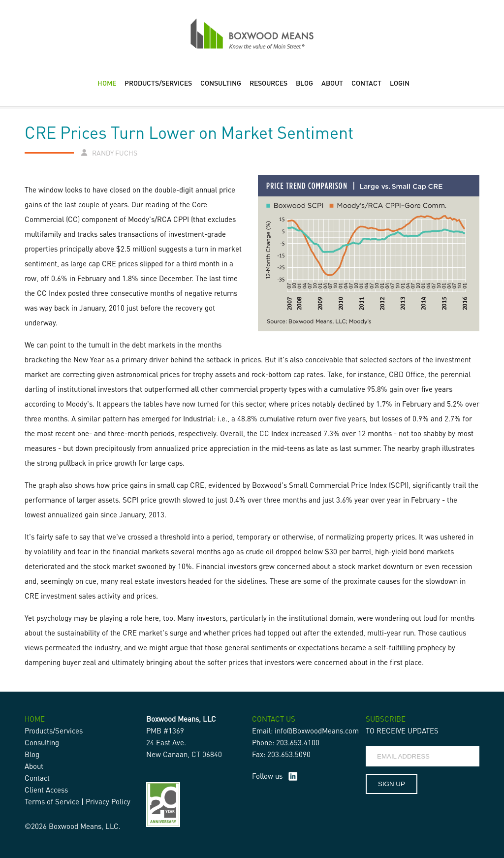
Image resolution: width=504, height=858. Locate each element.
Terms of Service (52, 801)
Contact (37, 778)
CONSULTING (221, 83)
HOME (107, 83)
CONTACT (366, 83)
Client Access (46, 790)
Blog (32, 754)
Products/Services (54, 731)
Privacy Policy (108, 801)
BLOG (304, 83)
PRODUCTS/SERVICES (158, 83)
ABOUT (332, 83)
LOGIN (400, 83)
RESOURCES (268, 83)
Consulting (42, 742)
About (34, 766)
